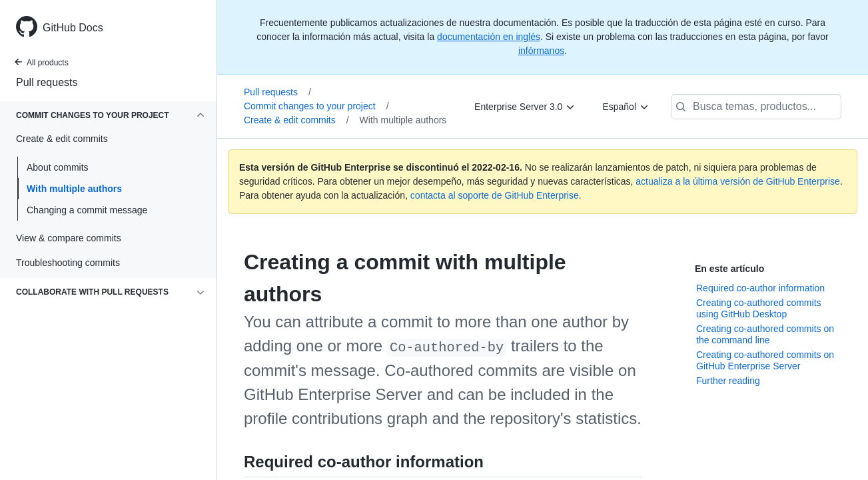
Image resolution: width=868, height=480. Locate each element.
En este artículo (729, 269)
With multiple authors (74, 189)
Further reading (728, 381)
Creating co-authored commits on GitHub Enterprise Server (765, 361)
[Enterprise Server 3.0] (525, 107)
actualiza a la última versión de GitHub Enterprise (738, 181)
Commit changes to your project (316, 106)
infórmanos (541, 51)
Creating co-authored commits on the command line (765, 335)
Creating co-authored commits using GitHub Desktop (759, 309)
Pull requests (47, 82)
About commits (58, 167)
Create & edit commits (296, 120)
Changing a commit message (87, 210)
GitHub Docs (73, 28)
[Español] (626, 107)
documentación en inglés (489, 37)
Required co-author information (760, 288)
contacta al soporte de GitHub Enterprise (495, 195)
